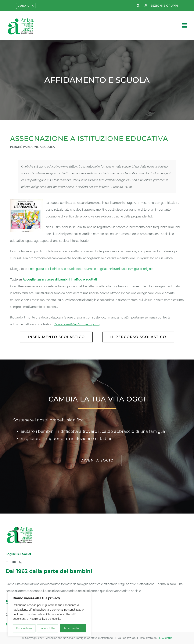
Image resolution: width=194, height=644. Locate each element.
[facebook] (7, 562)
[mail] (21, 562)
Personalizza (24, 628)
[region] (49, 614)
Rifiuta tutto (48, 628)
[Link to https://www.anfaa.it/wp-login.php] (146, 6)
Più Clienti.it (165, 638)
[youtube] (14, 562)
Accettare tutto (73, 628)
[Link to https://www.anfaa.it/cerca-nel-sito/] (138, 6)
